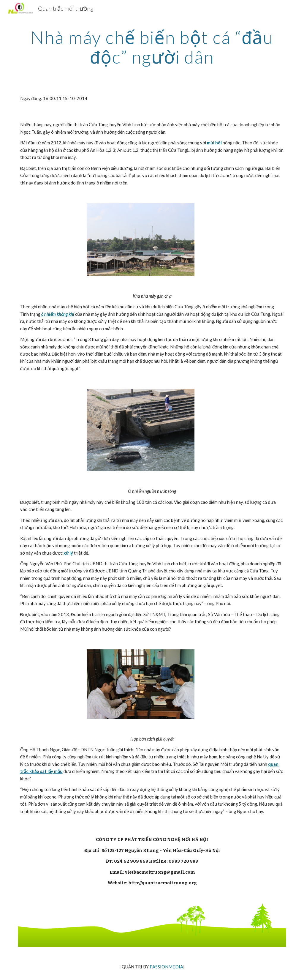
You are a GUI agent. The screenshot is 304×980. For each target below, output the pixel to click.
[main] (152, 47)
